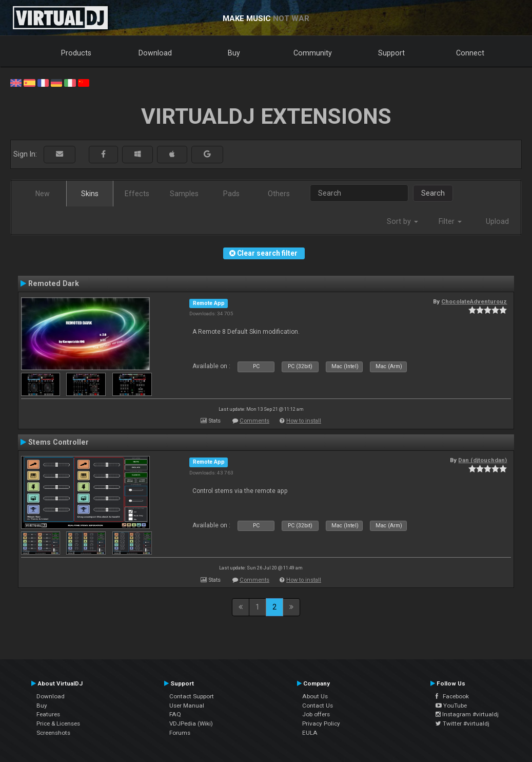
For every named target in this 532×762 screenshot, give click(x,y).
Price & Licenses (58, 723)
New (43, 194)
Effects (137, 194)
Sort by (402, 221)
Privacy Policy (321, 723)
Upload (497, 221)
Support (391, 53)
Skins (90, 194)
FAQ (175, 714)
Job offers (316, 714)
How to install (304, 421)
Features (48, 714)
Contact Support (192, 696)
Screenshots (53, 733)
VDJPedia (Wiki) (191, 723)
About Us (315, 696)
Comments (254, 421)
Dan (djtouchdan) (482, 460)
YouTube (451, 706)
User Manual (187, 706)
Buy (234, 53)
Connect (470, 53)
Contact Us (318, 706)
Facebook (452, 696)
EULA (310, 733)
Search (433, 193)
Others (279, 194)
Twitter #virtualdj (462, 723)
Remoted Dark (54, 283)
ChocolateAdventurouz (474, 301)
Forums (180, 733)
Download (155, 53)
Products (76, 53)
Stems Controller (58, 442)
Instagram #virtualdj (467, 714)
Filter (450, 221)
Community (313, 53)
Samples (184, 194)
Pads (231, 194)
